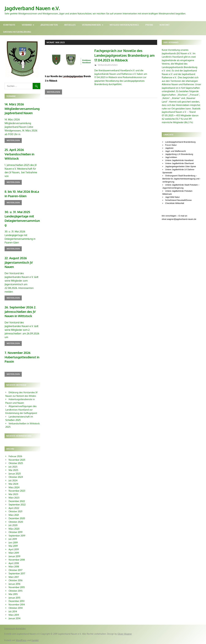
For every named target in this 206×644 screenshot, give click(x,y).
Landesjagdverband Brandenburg (180, 142)
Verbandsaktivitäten (108, 65)
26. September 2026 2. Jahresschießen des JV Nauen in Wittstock (20, 312)
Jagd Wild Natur (173, 197)
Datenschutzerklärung (17, 32)
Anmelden (21, 628)
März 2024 (14, 487)
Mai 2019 (13, 546)
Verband (27, 25)
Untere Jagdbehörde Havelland (179, 160)
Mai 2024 (13, 484)
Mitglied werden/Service (124, 25)
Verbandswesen (91, 25)
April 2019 (14, 549)
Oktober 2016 (16, 580)
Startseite (9, 25)
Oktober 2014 (16, 608)
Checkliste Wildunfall (175, 203)
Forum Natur (171, 145)
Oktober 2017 (15, 570)
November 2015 (17, 587)
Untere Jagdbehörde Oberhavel (180, 163)
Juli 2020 (13, 525)
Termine (11, 96)
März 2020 (14, 529)
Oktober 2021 (15, 511)
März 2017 (14, 577)
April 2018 (14, 563)
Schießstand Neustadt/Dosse (179, 200)
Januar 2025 (15, 474)
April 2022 (14, 508)
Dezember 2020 (17, 518)
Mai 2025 (13, 470)
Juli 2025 (13, 467)
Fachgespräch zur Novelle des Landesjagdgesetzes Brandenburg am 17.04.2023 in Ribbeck (125, 55)
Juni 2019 (13, 543)
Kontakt (165, 25)
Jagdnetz (169, 148)
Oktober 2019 (16, 532)
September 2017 (17, 573)
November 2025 (17, 460)
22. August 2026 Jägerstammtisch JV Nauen (19, 262)
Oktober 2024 (16, 477)
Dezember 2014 (17, 601)
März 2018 (14, 567)
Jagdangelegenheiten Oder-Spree (181, 166)
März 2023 (14, 498)
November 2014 (17, 605)
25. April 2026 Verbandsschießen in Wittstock (19, 154)
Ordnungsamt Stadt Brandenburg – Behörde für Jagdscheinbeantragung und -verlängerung (181, 179)
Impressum (10, 628)
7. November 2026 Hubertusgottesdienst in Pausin (22, 357)
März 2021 (14, 515)
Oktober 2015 (16, 591)
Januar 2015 (14, 598)
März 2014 (14, 615)
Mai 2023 (13, 494)
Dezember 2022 (17, 501)
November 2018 (17, 560)
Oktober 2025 (16, 463)
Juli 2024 (13, 480)
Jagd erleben (171, 157)
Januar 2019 (14, 556)
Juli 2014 (13, 611)
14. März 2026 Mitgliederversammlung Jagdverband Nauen (22, 109)
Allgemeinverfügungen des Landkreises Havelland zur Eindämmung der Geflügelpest (21, 410)
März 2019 (14, 553)
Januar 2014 (14, 618)
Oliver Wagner (125, 634)
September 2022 (17, 505)
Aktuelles (70, 25)
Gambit (35, 640)
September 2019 (17, 536)
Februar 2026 (15, 456)
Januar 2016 (14, 584)
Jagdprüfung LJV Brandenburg (179, 154)
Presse (149, 25)
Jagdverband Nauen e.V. (32, 8)
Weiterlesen (53, 92)
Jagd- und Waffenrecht (176, 151)
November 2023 (17, 491)
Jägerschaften (49, 25)
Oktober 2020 (16, 522)
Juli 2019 (13, 539)
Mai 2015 (13, 594)
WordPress (21, 640)
